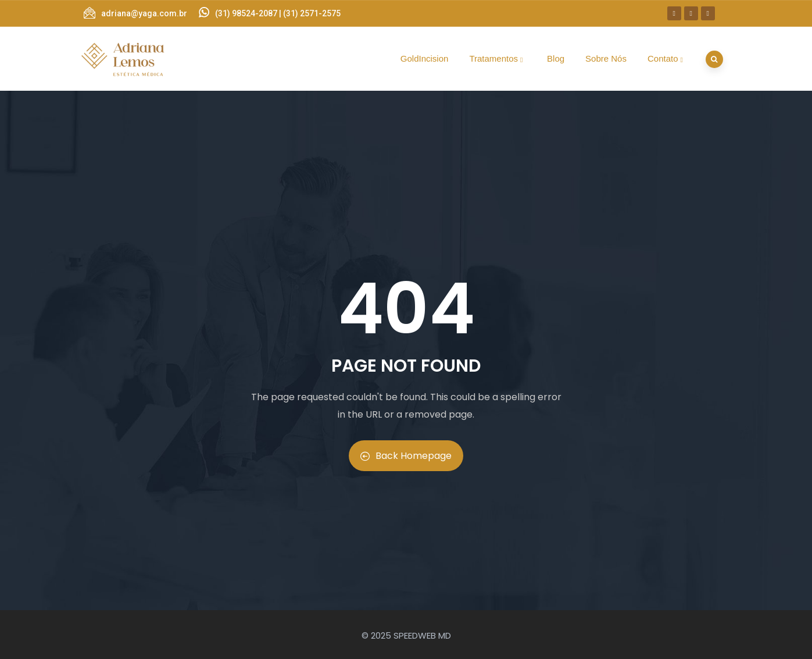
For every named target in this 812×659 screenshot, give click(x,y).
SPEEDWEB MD (422, 635)
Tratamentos (498, 58)
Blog (556, 58)
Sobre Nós (606, 58)
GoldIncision (425, 58)
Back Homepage (406, 456)
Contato (667, 58)
